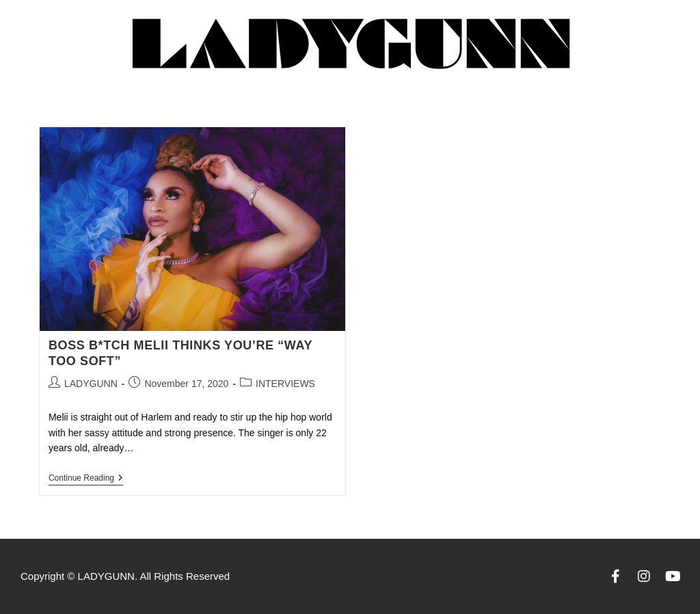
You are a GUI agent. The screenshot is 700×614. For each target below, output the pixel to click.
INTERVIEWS (285, 384)
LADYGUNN (91, 384)
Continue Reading (86, 478)
